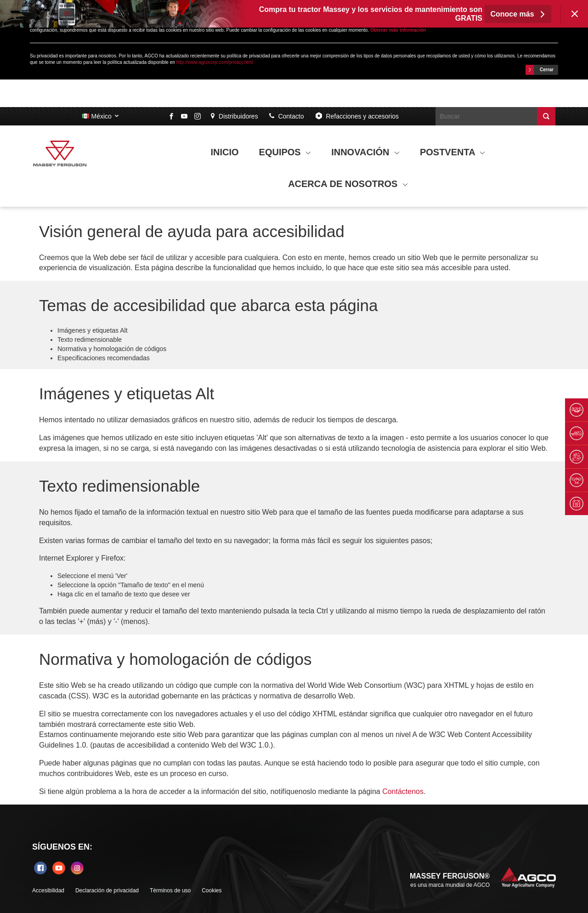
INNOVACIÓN (365, 152)
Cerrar (540, 70)
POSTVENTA (453, 152)
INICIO (225, 152)
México (101, 116)
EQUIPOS (285, 152)
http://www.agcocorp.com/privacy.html (215, 62)
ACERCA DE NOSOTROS (348, 184)
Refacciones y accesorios (357, 116)
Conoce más (518, 14)
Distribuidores (234, 116)
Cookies (212, 890)
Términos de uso (170, 890)
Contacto (287, 116)
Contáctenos (403, 791)
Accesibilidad (48, 890)
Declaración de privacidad (107, 890)
